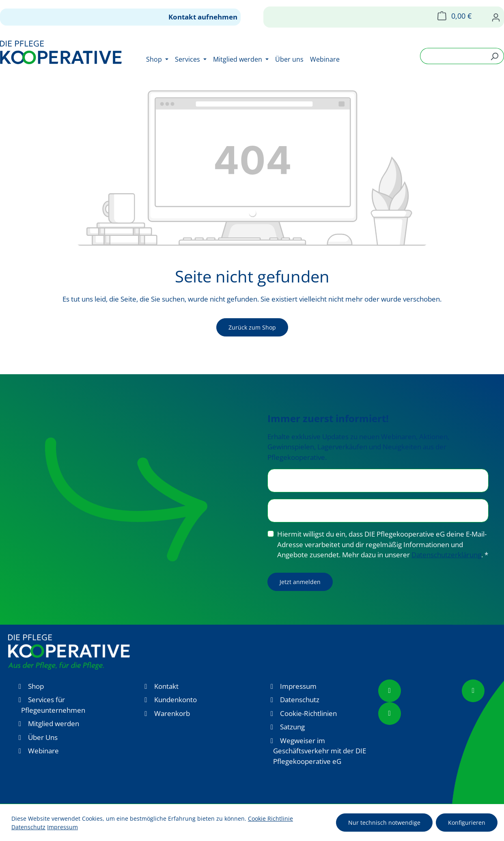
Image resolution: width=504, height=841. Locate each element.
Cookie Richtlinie (270, 818)
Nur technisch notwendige (384, 823)
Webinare (43, 751)
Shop (36, 686)
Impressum (298, 686)
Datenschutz (300, 700)
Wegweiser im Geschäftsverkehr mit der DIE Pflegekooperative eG (320, 751)
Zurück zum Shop (252, 327)
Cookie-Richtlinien (308, 713)
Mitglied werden (54, 723)
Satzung (292, 727)
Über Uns (43, 737)
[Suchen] (494, 56)
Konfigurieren (467, 823)
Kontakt (166, 686)
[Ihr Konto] (496, 17)
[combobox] (453, 56)
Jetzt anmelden (300, 582)
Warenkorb (172, 713)
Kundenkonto (176, 700)
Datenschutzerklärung (446, 555)
